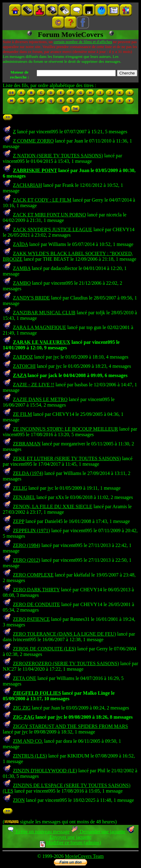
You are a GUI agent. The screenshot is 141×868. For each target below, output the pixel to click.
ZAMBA (22, 268)
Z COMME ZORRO (33, 141)
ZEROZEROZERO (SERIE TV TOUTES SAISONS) (66, 663)
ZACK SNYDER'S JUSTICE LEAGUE (53, 229)
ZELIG (20, 488)
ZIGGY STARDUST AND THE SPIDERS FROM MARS (70, 726)
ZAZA (20, 375)
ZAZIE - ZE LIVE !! (34, 385)
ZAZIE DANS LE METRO (40, 399)
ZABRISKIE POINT (35, 170)
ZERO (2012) (26, 560)
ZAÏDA (20, 244)
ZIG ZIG (22, 708)
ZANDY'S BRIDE (31, 298)
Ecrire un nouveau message (38, 832)
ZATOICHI (24, 366)
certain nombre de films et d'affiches (83, 42)
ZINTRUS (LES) (30, 756)
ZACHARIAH (27, 185)
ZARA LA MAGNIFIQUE (39, 327)
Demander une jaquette (98, 832)
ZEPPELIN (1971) (31, 530)
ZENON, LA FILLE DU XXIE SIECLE (53, 506)
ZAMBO (22, 283)
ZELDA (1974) (28, 473)
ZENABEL (24, 497)
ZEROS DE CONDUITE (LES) (44, 649)
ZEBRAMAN (27, 444)
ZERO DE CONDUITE (36, 604)
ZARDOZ (23, 357)
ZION (19, 800)
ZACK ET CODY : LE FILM (42, 200)
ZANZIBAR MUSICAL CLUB (44, 313)
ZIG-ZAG (24, 717)
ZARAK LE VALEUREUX (42, 342)
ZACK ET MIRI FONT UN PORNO (49, 215)
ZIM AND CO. (28, 741)
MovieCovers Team (84, 856)
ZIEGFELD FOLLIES (37, 693)
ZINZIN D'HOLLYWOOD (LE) (45, 771)
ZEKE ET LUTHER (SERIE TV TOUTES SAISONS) (67, 458)
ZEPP (19, 521)
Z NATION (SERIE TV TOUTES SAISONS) (58, 156)
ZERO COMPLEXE (33, 575)
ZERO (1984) (26, 545)
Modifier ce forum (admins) (70, 843)
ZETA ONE (25, 678)
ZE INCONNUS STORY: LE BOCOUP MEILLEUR (65, 429)
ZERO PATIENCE (31, 619)
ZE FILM (22, 414)
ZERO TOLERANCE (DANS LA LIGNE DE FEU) (64, 634)
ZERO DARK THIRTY (36, 590)
